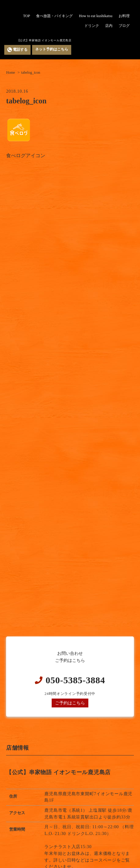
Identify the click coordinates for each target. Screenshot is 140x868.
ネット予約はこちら (52, 49)
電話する (17, 50)
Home (11, 72)
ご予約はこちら (70, 703)
